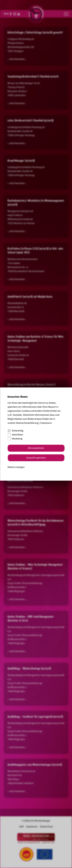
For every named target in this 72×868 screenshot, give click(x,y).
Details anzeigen (16, 467)
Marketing (15, 439)
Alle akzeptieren (36, 448)
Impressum (46, 423)
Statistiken (15, 435)
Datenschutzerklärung (27, 423)
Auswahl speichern (36, 458)
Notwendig (15, 431)
